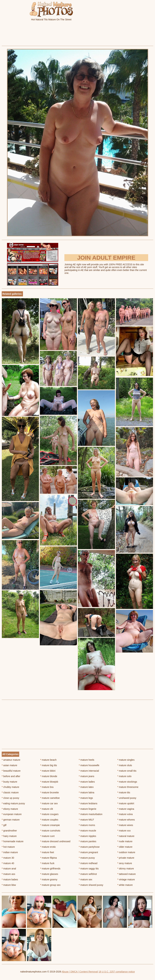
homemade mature (13, 841)
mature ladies (87, 782)
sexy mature (125, 863)
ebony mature (10, 809)
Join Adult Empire (106, 258)
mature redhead (88, 863)
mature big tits (49, 765)
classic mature (10, 792)
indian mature (10, 852)
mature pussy (87, 858)
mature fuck (47, 863)
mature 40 (8, 863)
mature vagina (126, 809)
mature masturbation (91, 814)
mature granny (49, 879)
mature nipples (87, 836)
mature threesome (128, 787)
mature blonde (49, 776)
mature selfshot (88, 874)
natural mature (126, 836)
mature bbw (9, 885)
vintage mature (126, 879)
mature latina (86, 792)
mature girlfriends (50, 869)
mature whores (126, 820)
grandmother (9, 831)
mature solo (124, 776)
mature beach (48, 760)
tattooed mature (126, 874)
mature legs (86, 798)
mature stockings (127, 782)
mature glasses (49, 874)
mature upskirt (126, 803)
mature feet (47, 852)
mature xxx (124, 831)
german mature (11, 820)
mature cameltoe (50, 798)
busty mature (9, 782)
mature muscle (87, 831)
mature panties (88, 841)
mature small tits (127, 771)
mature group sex (50, 885)
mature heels (86, 760)
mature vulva (125, 814)
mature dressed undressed (55, 841)
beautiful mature (11, 771)
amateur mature (11, 760)
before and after (11, 776)
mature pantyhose (89, 847)
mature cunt (47, 836)
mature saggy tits (89, 869)
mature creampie (50, 825)
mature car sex (49, 803)
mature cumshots (50, 831)
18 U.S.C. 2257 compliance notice (117, 972)
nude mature (125, 841)
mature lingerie (88, 809)
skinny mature (126, 869)
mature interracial (89, 771)
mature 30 (8, 858)
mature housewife (89, 765)
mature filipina (49, 858)
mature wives (125, 825)
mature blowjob (49, 782)
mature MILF (86, 820)
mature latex (86, 787)
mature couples (49, 820)
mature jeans (86, 776)
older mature (125, 847)
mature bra (47, 787)
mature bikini (48, 771)
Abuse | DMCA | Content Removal (80, 972)
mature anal (9, 869)
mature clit (47, 809)
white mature (125, 885)
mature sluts (125, 765)
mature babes (10, 879)
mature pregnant (88, 852)
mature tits (124, 792)
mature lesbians (88, 803)
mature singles (126, 760)
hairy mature (9, 836)
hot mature (8, 847)
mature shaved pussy (91, 885)
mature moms (87, 825)
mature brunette (49, 792)
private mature (126, 858)
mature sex (86, 879)
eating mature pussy (13, 803)
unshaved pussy (127, 798)
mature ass (8, 874)
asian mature (9, 765)
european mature (12, 814)
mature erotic (48, 847)
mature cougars (49, 814)
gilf (4, 825)
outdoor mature (126, 852)
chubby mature (10, 787)
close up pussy (10, 798)
